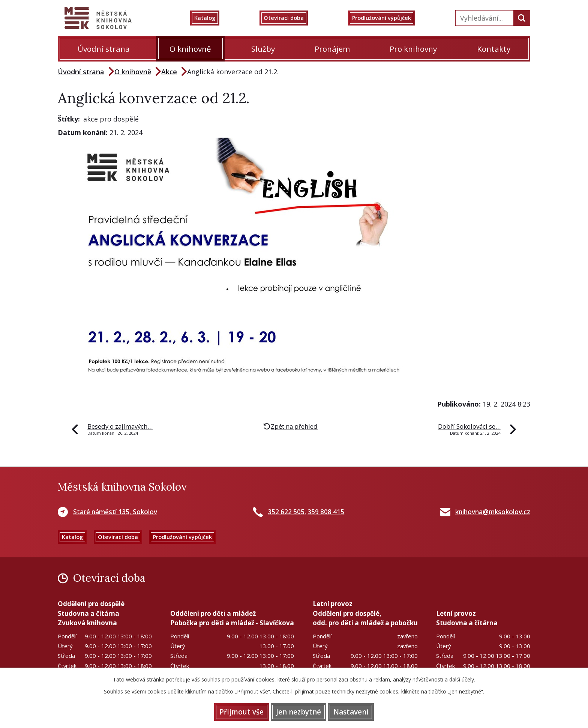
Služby (263, 49)
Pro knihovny (413, 49)
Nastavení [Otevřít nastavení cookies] (361, 711)
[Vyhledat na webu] (484, 18)
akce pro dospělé (111, 119)
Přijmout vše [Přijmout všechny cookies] (231, 711)
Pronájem (332, 49)
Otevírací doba (290, 18)
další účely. (462, 678)
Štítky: (69, 119)
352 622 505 (286, 512)
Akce (169, 72)
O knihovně (190, 49)
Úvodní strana (104, 49)
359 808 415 (326, 512)
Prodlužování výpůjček (391, 18)
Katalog (215, 18)
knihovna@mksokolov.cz (493, 512)
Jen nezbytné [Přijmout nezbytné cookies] (298, 711)
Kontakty (494, 49)
